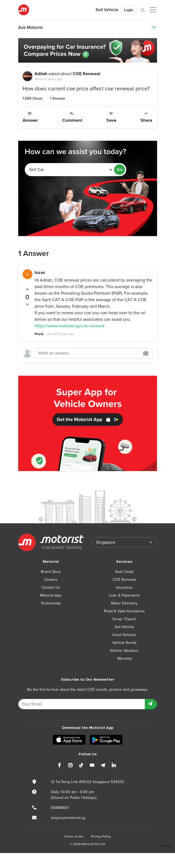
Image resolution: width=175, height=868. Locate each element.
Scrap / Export (124, 619)
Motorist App (51, 595)
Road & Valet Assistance (124, 611)
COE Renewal (86, 74)
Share (146, 117)
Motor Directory (124, 603)
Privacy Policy (101, 836)
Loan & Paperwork (124, 595)
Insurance (124, 587)
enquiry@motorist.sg (68, 818)
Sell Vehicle (107, 10)
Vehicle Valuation (124, 651)
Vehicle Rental (124, 643)
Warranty (124, 658)
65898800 (60, 808)
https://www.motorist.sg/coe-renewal (70, 326)
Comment (72, 117)
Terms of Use (74, 836)
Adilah (41, 74)
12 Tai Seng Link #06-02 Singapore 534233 (87, 782)
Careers (51, 580)
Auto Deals (124, 572)
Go (119, 170)
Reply (39, 334)
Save (111, 117)
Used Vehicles (124, 635)
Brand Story (51, 572)
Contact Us (51, 587)
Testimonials (51, 603)
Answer (30, 117)
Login (129, 10)
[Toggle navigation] (154, 27)
